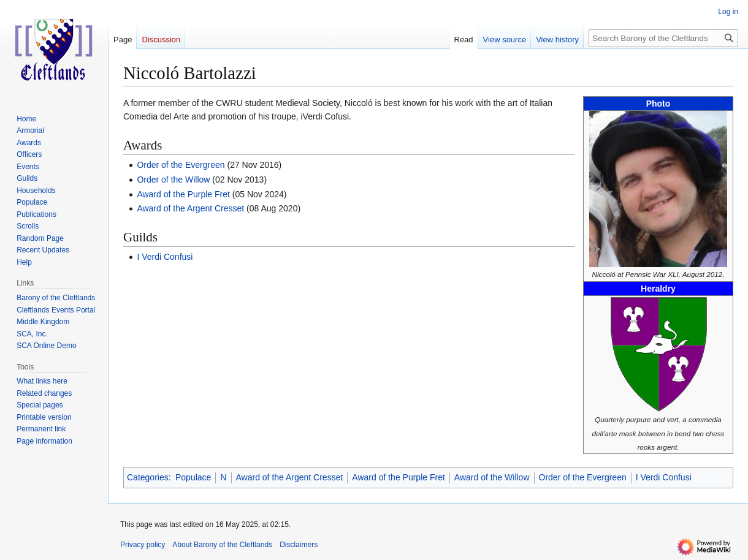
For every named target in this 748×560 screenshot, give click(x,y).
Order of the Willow (173, 180)
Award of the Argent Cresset (190, 208)
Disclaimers (299, 545)
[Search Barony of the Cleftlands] (663, 38)
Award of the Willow (492, 477)
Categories (148, 477)
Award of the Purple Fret (183, 194)
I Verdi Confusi (165, 257)
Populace (193, 477)
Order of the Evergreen (181, 165)
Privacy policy (143, 545)
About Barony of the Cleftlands (222, 545)
